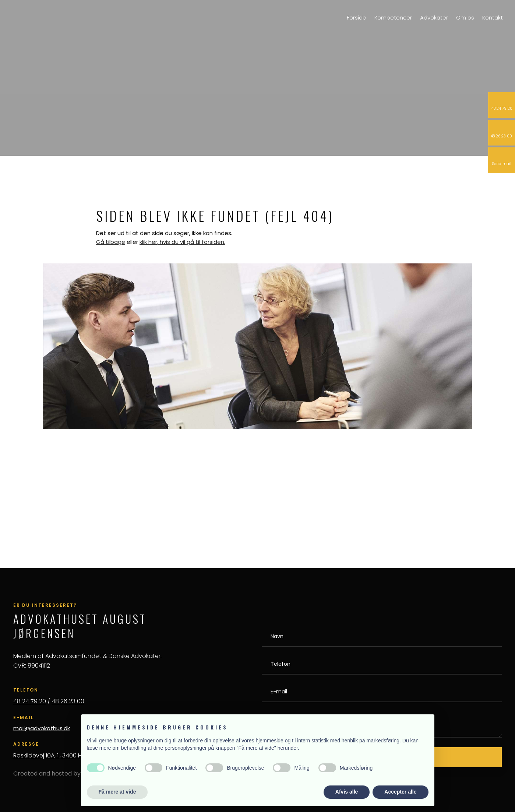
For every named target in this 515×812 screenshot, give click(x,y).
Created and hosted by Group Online (67, 773)
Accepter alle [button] (400, 792)
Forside (357, 17)
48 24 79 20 (30, 701)
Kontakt (493, 17)
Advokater (434, 17)
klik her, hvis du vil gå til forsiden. (182, 242)
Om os (465, 17)
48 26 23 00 (68, 701)
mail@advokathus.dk (42, 728)
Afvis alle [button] (347, 792)
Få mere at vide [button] (117, 792)
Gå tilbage (111, 242)
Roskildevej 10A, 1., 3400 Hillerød (56, 755)
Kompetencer (393, 17)
